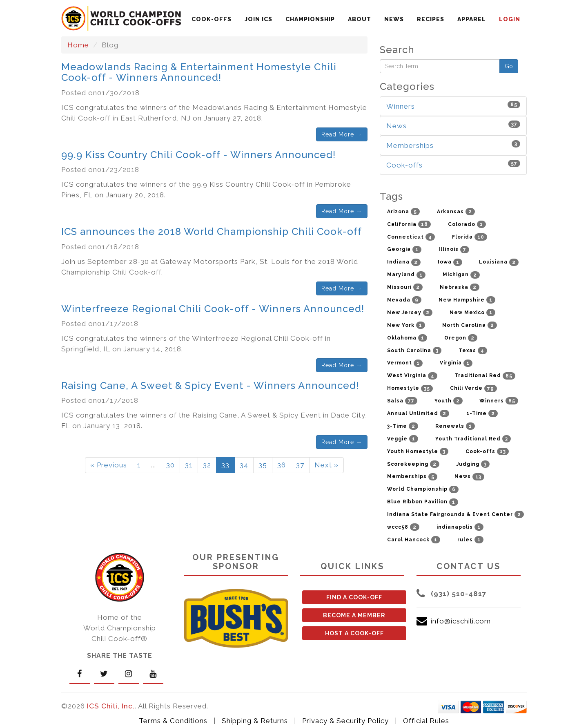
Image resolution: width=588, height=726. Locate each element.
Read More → (342, 134)
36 (282, 465)
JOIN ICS (258, 19)
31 (189, 465)
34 (244, 465)
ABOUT (360, 19)
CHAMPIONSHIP (310, 19)
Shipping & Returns (255, 721)
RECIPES (431, 19)
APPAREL (472, 19)
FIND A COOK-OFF (354, 597)
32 (207, 465)
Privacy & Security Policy (345, 721)
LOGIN (510, 19)
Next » (326, 465)
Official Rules (426, 721)
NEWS (394, 19)
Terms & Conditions (173, 721)
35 (263, 465)
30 (170, 465)
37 (300, 465)
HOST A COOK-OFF (354, 633)
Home (78, 45)
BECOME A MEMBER (354, 615)
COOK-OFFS (212, 19)
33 (225, 465)
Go (509, 66)
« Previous (109, 465)
